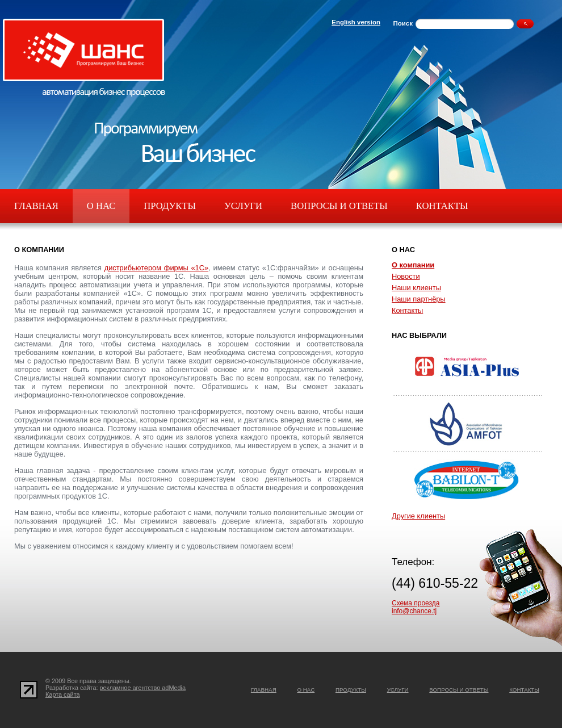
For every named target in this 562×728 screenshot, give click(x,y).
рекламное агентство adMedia (143, 688)
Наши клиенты (416, 288)
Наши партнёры (419, 299)
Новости (406, 276)
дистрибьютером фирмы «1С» (156, 268)
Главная (36, 206)
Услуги (243, 206)
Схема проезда (416, 603)
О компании (413, 265)
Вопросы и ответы (339, 206)
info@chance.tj (414, 611)
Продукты (170, 206)
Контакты (442, 206)
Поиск (403, 23)
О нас (101, 206)
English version (356, 22)
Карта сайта (63, 694)
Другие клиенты (418, 516)
